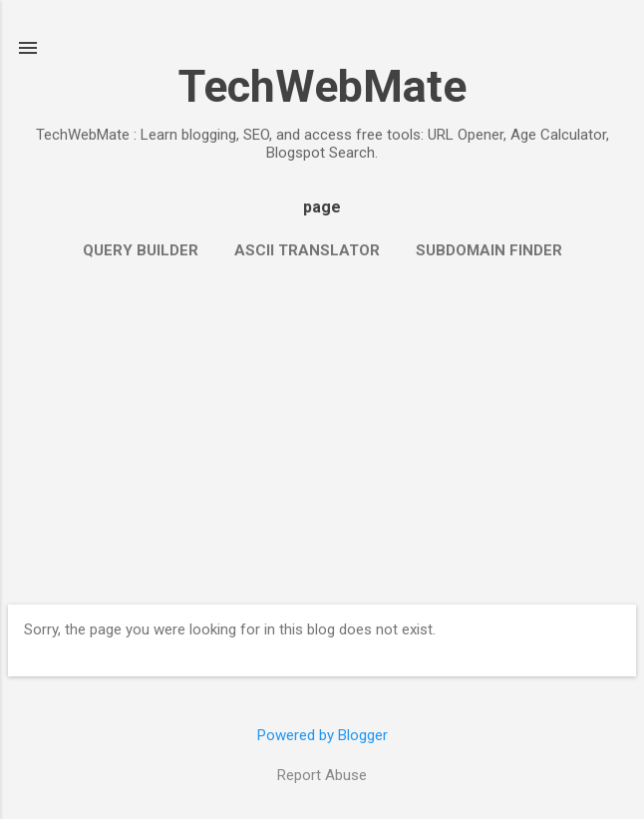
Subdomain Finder (489, 250)
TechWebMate (322, 86)
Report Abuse (322, 775)
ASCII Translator (307, 250)
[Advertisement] (322, 431)
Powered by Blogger (322, 735)
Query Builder (141, 250)
